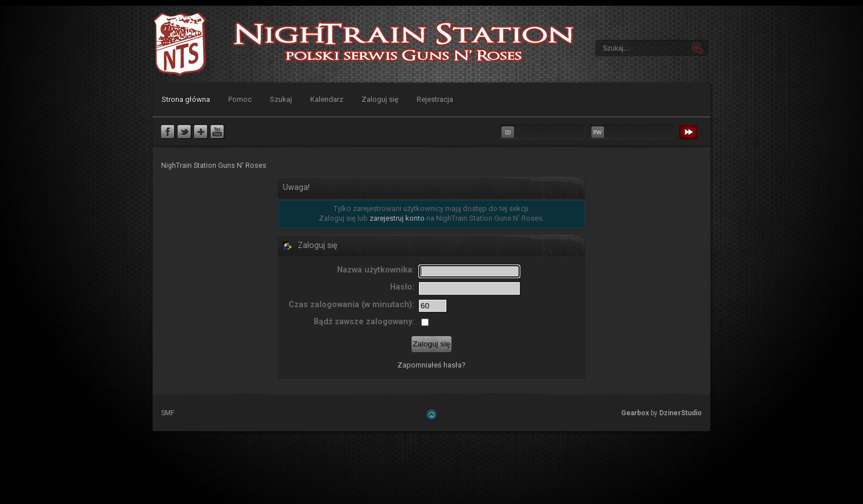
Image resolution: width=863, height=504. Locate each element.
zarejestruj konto (397, 218)
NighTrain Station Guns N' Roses (180, 44)
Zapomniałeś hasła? (431, 365)
